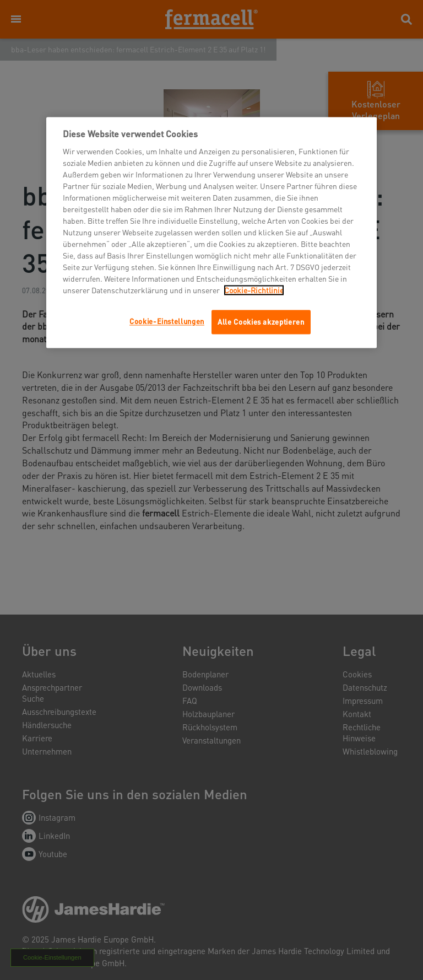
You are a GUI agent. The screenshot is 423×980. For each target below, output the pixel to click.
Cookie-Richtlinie (254, 290)
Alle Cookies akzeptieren (261, 322)
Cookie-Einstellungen (167, 322)
